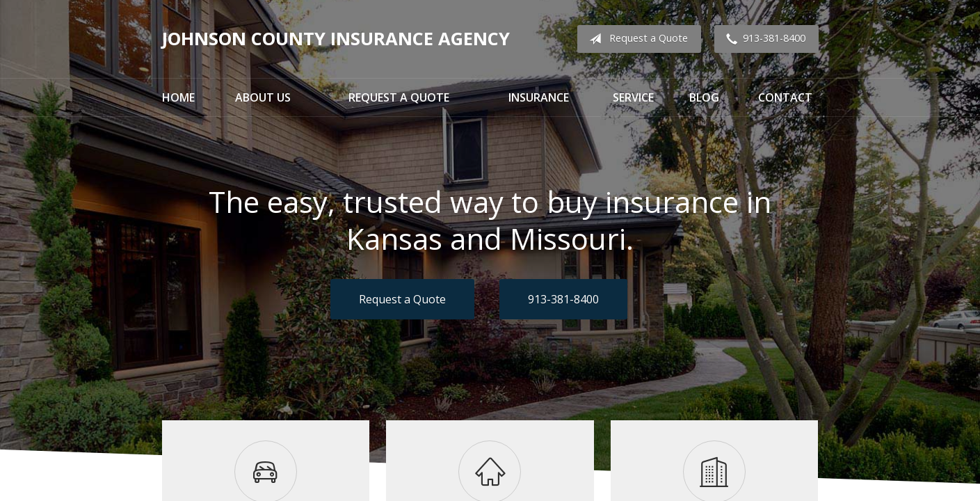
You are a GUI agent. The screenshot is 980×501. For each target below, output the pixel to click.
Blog (704, 97)
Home (178, 97)
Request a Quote (636, 39)
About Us (263, 97)
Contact (785, 97)
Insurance (539, 97)
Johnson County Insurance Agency (336, 39)
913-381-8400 (763, 39)
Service (633, 97)
